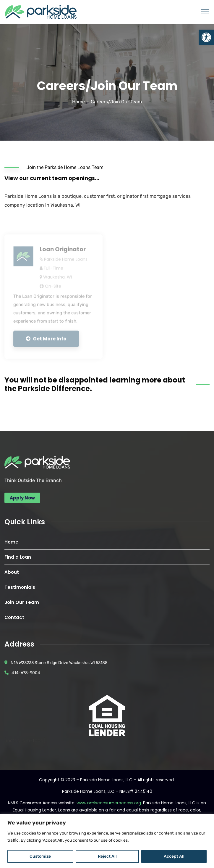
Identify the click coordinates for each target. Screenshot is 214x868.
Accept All (174, 856)
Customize (40, 856)
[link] (206, 37)
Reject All (107, 856)
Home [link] (78, 102)
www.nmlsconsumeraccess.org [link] (109, 803)
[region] (107, 841)
